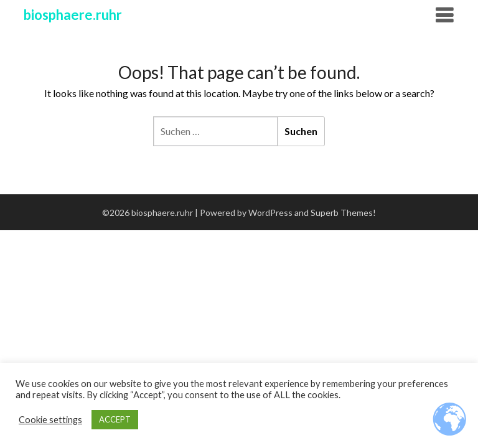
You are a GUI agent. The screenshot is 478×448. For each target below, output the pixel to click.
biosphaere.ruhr (73, 15)
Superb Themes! (343, 212)
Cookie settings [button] (50, 420)
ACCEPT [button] (115, 419)
